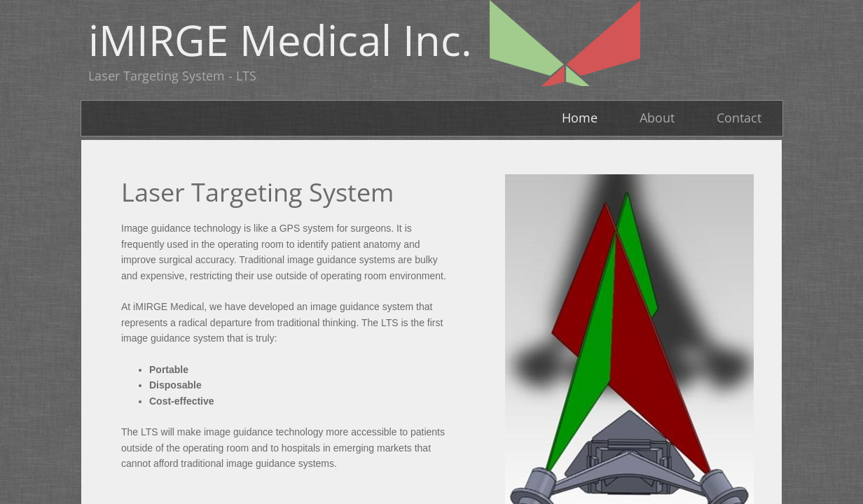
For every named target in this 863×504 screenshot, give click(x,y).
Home (580, 118)
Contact (739, 118)
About (657, 118)
